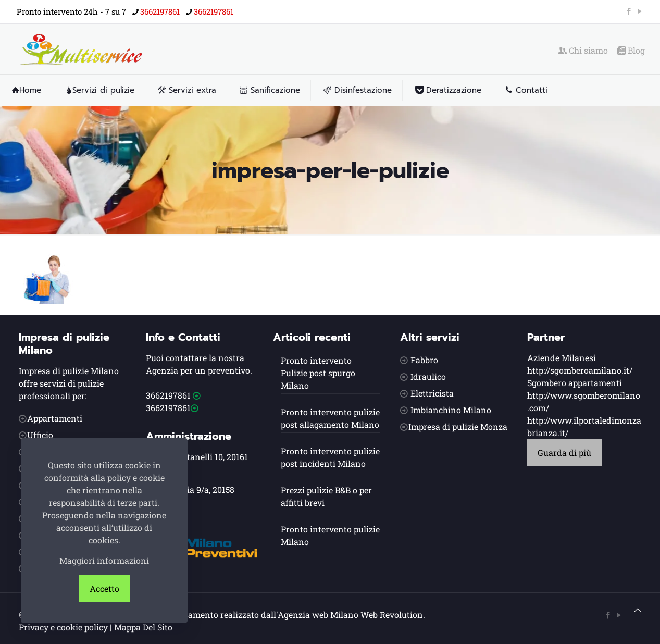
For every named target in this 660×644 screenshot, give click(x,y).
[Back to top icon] (638, 610)
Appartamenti (55, 418)
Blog (631, 51)
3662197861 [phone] (160, 11)
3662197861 (168, 395)
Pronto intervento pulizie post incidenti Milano (330, 457)
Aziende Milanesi (562, 358)
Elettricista (432, 393)
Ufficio (40, 435)
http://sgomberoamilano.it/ (580, 370)
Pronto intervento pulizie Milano (330, 535)
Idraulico (428, 376)
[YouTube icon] (639, 11)
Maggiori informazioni (104, 560)
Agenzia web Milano (318, 615)
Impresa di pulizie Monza (458, 426)
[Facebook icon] (628, 11)
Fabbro (424, 360)
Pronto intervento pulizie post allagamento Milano (330, 418)
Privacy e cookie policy (63, 627)
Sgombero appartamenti (575, 383)
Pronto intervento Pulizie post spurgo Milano (318, 373)
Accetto (104, 589)
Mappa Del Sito (143, 627)
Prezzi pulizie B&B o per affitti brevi (326, 496)
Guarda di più (564, 453)
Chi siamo (583, 51)
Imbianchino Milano (451, 410)
